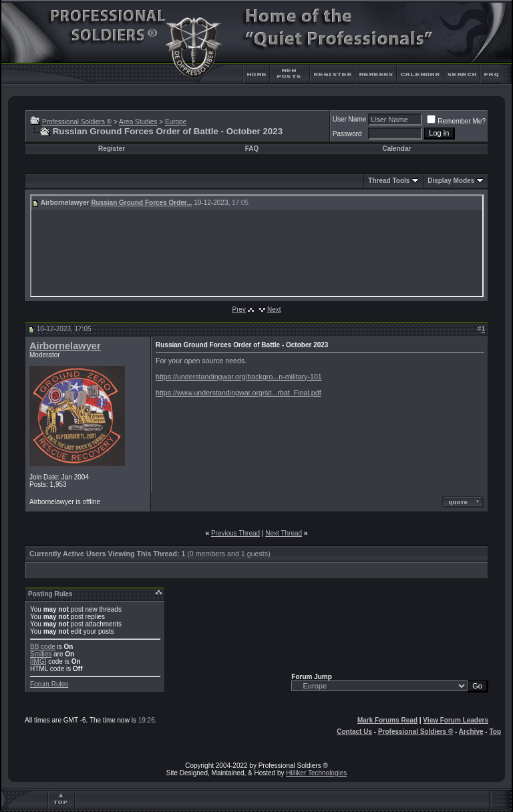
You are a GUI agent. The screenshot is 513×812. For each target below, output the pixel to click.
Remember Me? (456, 121)
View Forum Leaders (456, 720)
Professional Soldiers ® (77, 122)
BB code (43, 647)
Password (347, 134)
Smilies (41, 654)
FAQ (252, 149)
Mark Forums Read (387, 720)
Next (274, 310)
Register (112, 149)
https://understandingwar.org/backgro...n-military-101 (239, 377)
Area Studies (138, 122)
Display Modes (451, 181)
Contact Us (354, 732)
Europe (176, 122)
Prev (239, 310)
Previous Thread (235, 533)
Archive (471, 732)
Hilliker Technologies (316, 773)
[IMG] (38, 661)
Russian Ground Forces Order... (141, 203)
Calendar (397, 149)
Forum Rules (49, 684)
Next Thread (284, 533)
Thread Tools (389, 181)
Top (495, 732)
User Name (350, 119)
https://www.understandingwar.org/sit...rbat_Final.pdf (238, 393)
